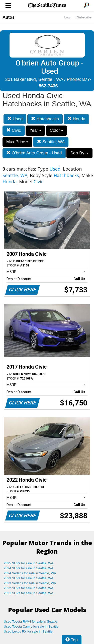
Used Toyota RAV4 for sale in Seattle (30, 621)
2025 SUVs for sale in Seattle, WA (29, 563)
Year (35, 130)
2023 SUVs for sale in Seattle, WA (29, 578)
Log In (69, 17)
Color (56, 130)
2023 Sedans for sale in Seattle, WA (30, 583)
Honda (76, 119)
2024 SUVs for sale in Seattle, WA (29, 568)
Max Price (17, 142)
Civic (14, 130)
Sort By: (79, 153)
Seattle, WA (51, 142)
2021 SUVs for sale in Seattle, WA (29, 593)
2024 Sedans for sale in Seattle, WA (30, 573)
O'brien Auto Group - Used (34, 153)
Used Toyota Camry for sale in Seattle (31, 626)
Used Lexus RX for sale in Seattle (28, 631)
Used (15, 119)
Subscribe (84, 17)
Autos (9, 17)
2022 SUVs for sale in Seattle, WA (29, 588)
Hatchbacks (45, 119)
